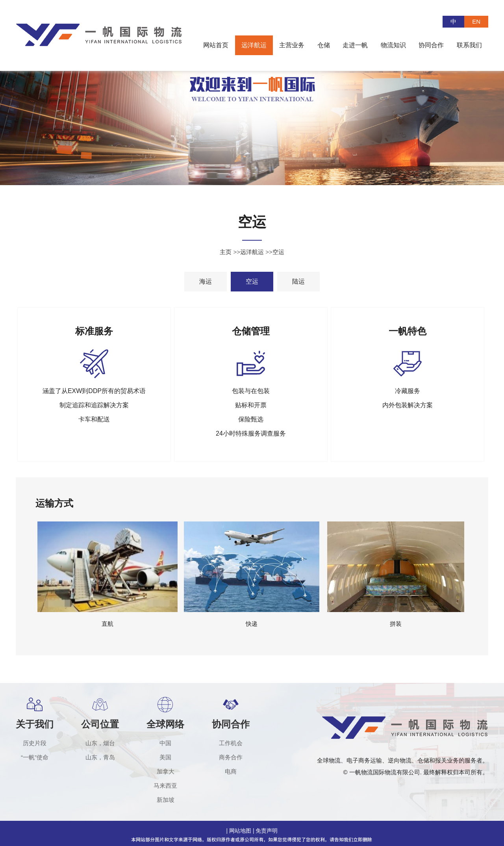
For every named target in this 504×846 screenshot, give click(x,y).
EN (476, 21)
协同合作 (231, 724)
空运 (278, 252)
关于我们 (35, 724)
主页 (226, 252)
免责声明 (267, 831)
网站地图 (240, 831)
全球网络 (165, 724)
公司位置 (100, 724)
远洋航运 (252, 252)
